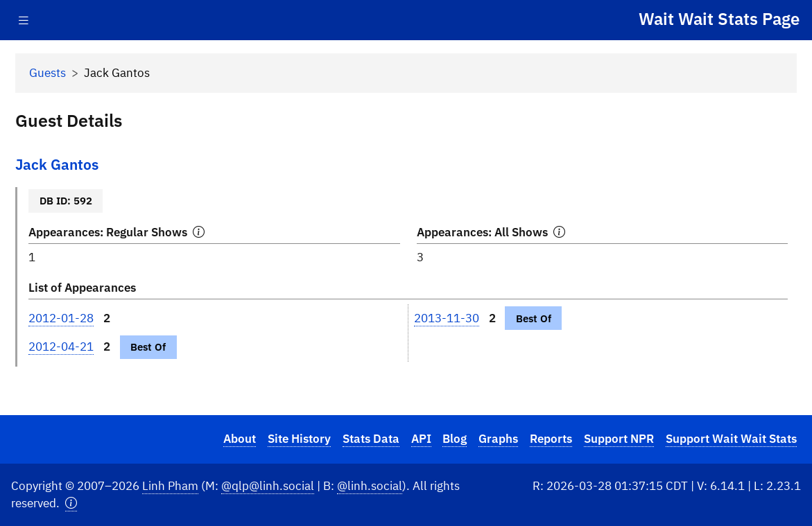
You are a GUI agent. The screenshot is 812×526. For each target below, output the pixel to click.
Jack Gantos (57, 165)
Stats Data (371, 439)
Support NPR (619, 439)
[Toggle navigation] (24, 20)
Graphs (498, 439)
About (240, 439)
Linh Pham (170, 486)
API (421, 439)
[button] (71, 503)
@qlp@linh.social (268, 486)
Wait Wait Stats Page (719, 19)
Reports (551, 439)
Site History (299, 439)
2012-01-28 (61, 318)
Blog (455, 439)
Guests (47, 73)
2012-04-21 (61, 347)
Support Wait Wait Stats (731, 439)
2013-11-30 (447, 318)
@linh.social (370, 486)
